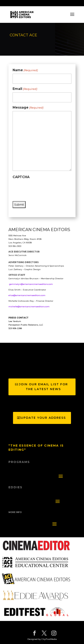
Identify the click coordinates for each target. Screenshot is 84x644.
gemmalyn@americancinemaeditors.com (31, 284)
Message (28, 108)
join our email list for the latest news (43, 387)
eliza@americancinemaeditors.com (27, 295)
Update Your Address (43, 418)
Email (25, 89)
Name (25, 70)
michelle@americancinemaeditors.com (29, 307)
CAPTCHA (21, 177)
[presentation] (44, 189)
